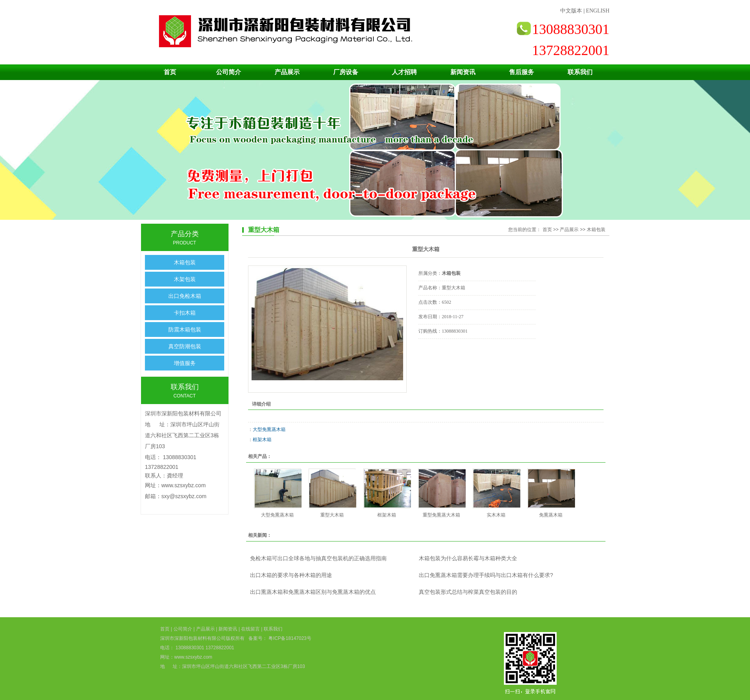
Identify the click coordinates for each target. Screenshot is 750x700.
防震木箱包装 (185, 330)
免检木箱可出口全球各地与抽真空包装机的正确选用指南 (318, 558)
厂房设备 (346, 72)
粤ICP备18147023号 (289, 638)
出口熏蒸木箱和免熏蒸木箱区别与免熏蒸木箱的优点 (313, 592)
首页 (170, 72)
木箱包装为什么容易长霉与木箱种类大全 (468, 558)
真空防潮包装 (185, 346)
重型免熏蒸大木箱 (441, 515)
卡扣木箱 (185, 313)
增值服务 (185, 363)
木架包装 (185, 279)
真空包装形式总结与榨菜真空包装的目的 (468, 592)
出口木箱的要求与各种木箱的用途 (291, 575)
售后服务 (521, 72)
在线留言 (250, 629)
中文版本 (571, 11)
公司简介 (229, 72)
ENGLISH (598, 11)
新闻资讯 (463, 72)
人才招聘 (404, 72)
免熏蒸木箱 (551, 515)
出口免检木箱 (185, 296)
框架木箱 (262, 440)
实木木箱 (496, 515)
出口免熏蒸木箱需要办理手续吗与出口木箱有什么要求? (486, 575)
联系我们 (580, 72)
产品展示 (287, 72)
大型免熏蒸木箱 (269, 429)
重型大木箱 (332, 515)
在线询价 (440, 349)
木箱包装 (185, 262)
